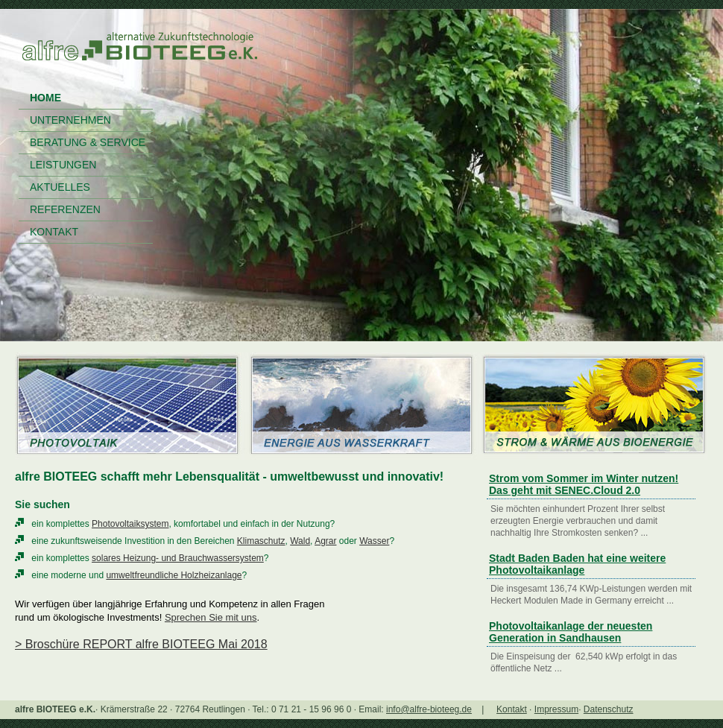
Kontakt (512, 709)
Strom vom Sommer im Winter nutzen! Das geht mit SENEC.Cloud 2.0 (584, 484)
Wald (300, 541)
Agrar (325, 541)
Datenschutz (609, 709)
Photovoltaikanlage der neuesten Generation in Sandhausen (571, 632)
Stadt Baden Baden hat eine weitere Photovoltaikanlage (577, 564)
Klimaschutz (261, 541)
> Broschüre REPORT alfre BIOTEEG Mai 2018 (141, 644)
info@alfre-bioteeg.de (429, 709)
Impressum (556, 709)
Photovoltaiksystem (130, 524)
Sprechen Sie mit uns (211, 617)
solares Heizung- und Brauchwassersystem (178, 558)
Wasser (374, 541)
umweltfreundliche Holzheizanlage (174, 575)
